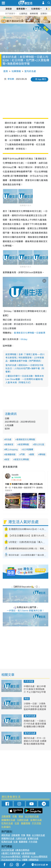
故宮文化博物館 (22, 459)
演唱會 (9, 9)
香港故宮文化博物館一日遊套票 (30, 333)
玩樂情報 (35, 9)
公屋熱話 (23, 14)
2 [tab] (22, 19)
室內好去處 (30, 71)
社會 (17, 823)
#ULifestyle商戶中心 (11, 860)
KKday (24, 339)
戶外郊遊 (29, 681)
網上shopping (11, 449)
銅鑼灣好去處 (8, 820)
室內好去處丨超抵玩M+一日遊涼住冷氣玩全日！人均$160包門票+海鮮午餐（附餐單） (25, 368)
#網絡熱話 (34, 860)
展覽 (32, 454)
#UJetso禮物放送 (39, 857)
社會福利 (6, 827)
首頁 (6, 71)
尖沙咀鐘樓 (28, 449)
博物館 (42, 454)
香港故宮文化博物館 (26, 439)
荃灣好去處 (36, 820)
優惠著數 (21, 9)
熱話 (27, 699)
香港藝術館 (10, 454)
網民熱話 (6, 835)
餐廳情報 (26, 823)
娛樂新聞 (34, 14)
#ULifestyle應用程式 (11, 857)
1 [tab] (19, 19)
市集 (15, 817)
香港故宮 (9, 444)
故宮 (7, 459)
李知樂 (11, 79)
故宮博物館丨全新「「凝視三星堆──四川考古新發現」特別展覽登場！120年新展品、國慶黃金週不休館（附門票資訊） (25, 358)
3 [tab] (25, 19)
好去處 (8, 439)
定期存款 (44, 14)
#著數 (25, 860)
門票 (23, 454)
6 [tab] (33, 19)
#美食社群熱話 (22, 850)
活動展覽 (6, 817)
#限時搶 (26, 857)
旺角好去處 (7, 823)
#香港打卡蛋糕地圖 (11, 853)
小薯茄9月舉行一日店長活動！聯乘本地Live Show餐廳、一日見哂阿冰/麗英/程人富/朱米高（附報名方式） (25, 379)
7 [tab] (26, 23)
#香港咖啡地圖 (28, 853)
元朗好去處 (23, 820)
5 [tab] (30, 19)
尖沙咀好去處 (32, 817)
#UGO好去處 (8, 850)
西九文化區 (39, 444)
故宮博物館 (24, 444)
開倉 (21, 817)
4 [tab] (28, 19)
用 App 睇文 (41, 79)
